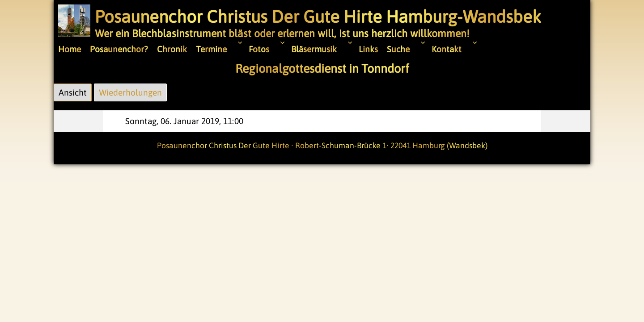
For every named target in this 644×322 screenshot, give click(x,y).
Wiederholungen (130, 92)
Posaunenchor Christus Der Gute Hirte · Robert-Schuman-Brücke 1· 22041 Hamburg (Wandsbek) (322, 146)
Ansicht (70, 91)
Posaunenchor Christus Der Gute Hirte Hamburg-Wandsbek (318, 17)
